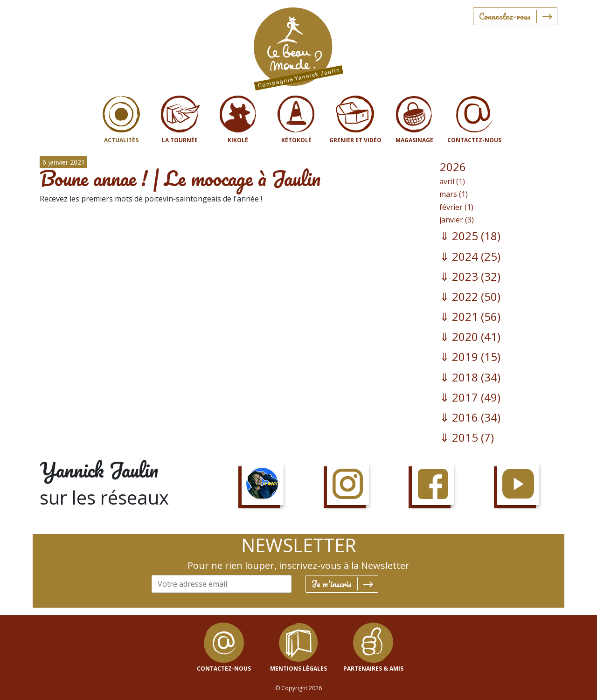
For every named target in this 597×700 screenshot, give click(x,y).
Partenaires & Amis (373, 669)
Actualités (121, 140)
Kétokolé (296, 140)
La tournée (180, 140)
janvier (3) (457, 220)
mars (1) (454, 194)
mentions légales (298, 669)
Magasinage (414, 140)
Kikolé (238, 140)
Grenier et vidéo (355, 140)
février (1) (456, 207)
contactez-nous (224, 669)
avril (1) (452, 181)
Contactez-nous (474, 140)
